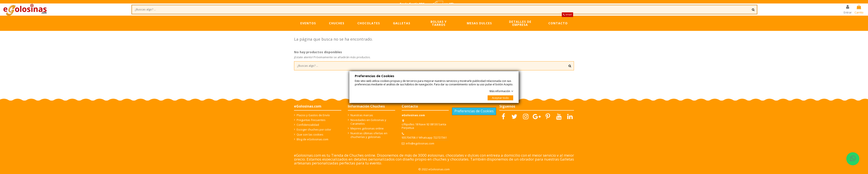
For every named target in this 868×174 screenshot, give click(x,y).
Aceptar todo (500, 98)
